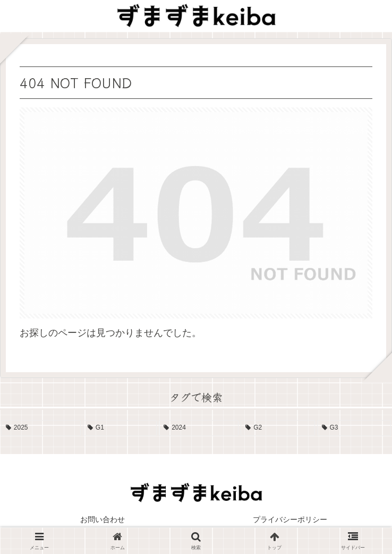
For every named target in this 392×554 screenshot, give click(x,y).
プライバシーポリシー (290, 519)
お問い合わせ (103, 519)
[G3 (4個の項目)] (354, 428)
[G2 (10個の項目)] (278, 428)
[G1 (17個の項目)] (120, 428)
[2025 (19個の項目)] (41, 428)
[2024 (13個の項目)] (199, 428)
